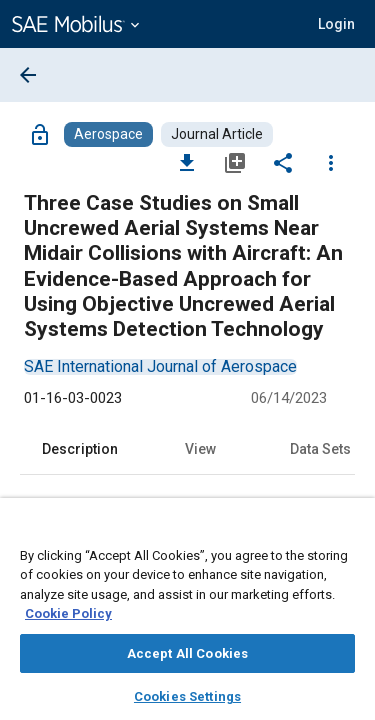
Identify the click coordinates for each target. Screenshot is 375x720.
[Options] (331, 162)
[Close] (349, 532)
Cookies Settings (187, 696)
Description (80, 449)
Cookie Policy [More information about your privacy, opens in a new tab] (68, 613)
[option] (160, 366)
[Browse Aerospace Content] (108, 134)
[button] (336, 24)
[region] (187, 615)
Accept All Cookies (187, 653)
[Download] (187, 162)
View (200, 449)
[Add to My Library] (235, 162)
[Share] (283, 162)
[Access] (40, 134)
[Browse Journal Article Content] (217, 134)
